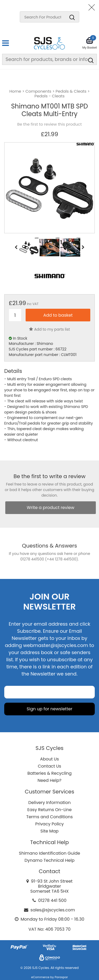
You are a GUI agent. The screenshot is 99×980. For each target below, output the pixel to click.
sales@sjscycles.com (53, 910)
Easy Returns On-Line (50, 810)
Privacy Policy (49, 824)
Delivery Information (49, 803)
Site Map (49, 831)
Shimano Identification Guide (50, 853)
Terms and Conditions (50, 817)
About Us (49, 759)
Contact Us (49, 766)
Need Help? (49, 780)
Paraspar (61, 977)
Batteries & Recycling (50, 773)
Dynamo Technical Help (50, 860)
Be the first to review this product (49, 124)
